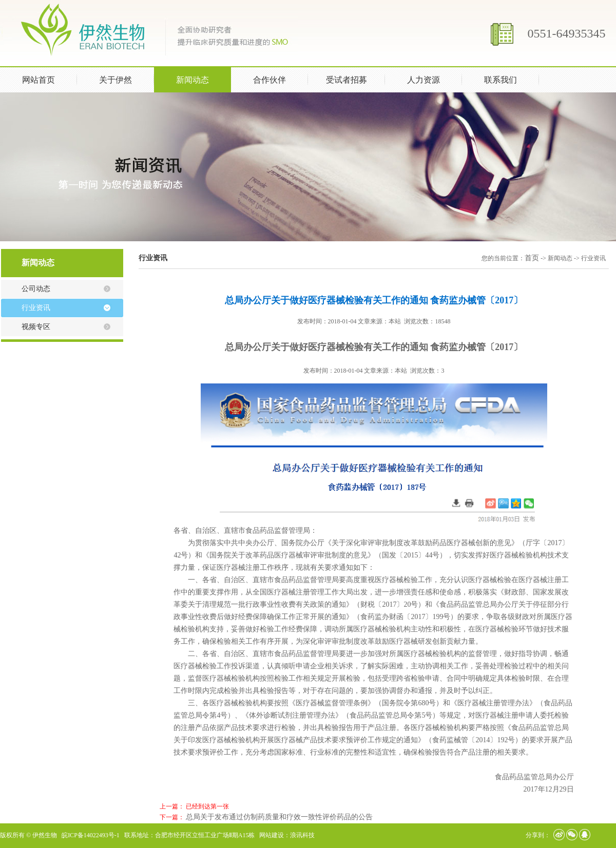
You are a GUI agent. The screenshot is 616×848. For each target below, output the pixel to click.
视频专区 (36, 327)
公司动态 (36, 289)
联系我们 (500, 80)
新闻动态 (202, 79)
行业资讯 (36, 308)
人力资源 (433, 79)
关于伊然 (125, 79)
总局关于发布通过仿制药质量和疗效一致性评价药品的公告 (279, 817)
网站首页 (38, 80)
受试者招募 (346, 80)
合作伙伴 (269, 80)
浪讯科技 (302, 835)
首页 (532, 258)
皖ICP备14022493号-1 (91, 835)
